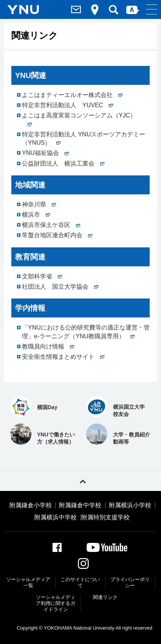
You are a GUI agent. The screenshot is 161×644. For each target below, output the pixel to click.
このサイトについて (80, 582)
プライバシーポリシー (130, 582)
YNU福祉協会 (45, 153)
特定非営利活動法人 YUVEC (67, 105)
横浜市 (36, 215)
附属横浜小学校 (130, 505)
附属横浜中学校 (56, 517)
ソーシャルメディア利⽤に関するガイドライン (56, 603)
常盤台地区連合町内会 (57, 235)
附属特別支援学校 (105, 517)
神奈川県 (39, 204)
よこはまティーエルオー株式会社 (72, 95)
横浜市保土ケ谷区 (51, 225)
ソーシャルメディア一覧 (28, 582)
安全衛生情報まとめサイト (63, 357)
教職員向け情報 (48, 346)
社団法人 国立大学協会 (60, 287)
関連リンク (105, 597)
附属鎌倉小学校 (31, 505)
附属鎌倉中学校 (80, 505)
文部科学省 (42, 276)
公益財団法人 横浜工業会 (63, 163)
